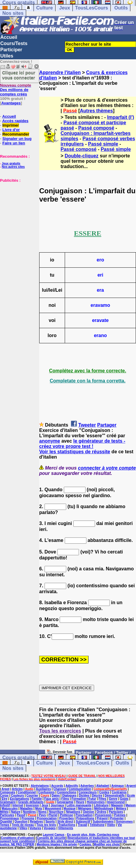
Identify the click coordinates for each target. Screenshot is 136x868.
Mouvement (53, 809)
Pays (42, 815)
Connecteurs (88, 792)
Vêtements (66, 828)
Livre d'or (11, 130)
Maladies (26, 809)
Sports (50, 822)
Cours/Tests (14, 43)
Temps (5, 825)
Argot (5, 789)
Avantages (11, 103)
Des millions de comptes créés (16, 90)
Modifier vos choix (107, 844)
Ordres (101, 812)
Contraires (119, 792)
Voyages (50, 828)
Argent (131, 786)
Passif (21, 815)
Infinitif (5, 805)
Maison (131, 805)
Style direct (65, 822)
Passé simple (103, 144)
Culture (45, 8)
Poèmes (120, 815)
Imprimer (11, 125)
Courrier (32, 796)
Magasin (117, 805)
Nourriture (56, 812)
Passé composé (96, 128)
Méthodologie (104, 809)
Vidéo (111, 825)
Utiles (7, 56)
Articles (17, 789)
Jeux (64, 8)
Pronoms (28, 818)
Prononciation (47, 818)
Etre (5, 799)
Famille (37, 799)
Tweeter (87, 425)
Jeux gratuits (11, 163)
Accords (57, 786)
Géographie (65, 802)
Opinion (88, 812)
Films (65, 799)
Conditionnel (27, 792)
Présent (102, 818)
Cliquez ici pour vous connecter (19, 75)
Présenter (117, 818)
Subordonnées (103, 822)
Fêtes (102, 799)
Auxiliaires (44, 789)
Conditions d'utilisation (17, 838)
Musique (70, 809)
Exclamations (19, 799)
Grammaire (8, 802)
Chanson (60, 789)
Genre (113, 799)
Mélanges (85, 809)
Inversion (32, 805)
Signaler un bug (17, 139)
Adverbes (87, 786)
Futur (92, 799)
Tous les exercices (60, 731)
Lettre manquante (79, 805)
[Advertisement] (18, 212)
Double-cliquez (82, 156)
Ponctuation (84, 815)
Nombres (29, 812)
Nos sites (13, 13)
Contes (104, 792)
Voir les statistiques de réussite (75, 452)
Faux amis (52, 799)
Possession (103, 815)
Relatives (37, 822)
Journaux (57, 805)
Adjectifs (72, 786)
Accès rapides (15, 121)
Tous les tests (46, 825)
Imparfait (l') (121, 117)
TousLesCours (92, 8)
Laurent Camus (54, 835)
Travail (83, 825)
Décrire (97, 796)
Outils (121, 8)
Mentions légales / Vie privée (57, 844)
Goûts (124, 799)
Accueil (9, 37)
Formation (79, 799)
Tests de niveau (23, 825)
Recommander (16, 134)
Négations (73, 812)
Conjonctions (67, 792)
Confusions (46, 792)
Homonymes (96, 802)
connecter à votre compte (107, 468)
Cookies (85, 844)
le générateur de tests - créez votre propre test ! (82, 444)
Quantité (6, 822)
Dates (56, 796)
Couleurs (17, 796)
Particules (7, 815)
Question (21, 822)
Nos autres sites (13, 167)
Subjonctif (83, 822)
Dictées (84, 796)
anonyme (50, 441)
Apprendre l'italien (60, 72)
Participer (11, 50)
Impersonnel (116, 802)
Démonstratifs (115, 796)
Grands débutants (31, 802)
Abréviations (40, 786)
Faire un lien (14, 143)
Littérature (101, 805)
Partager (107, 425)
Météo (4, 812)
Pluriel (53, 815)
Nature (16, 812)
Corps (4, 796)
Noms (42, 812)
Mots (38, 809)
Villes (23, 828)
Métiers (121, 809)
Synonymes (124, 822)
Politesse (67, 815)
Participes (116, 812)
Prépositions (85, 818)
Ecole (131, 796)
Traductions (67, 825)
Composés (8, 792)
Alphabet (103, 786)
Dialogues (69, 796)
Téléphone (97, 825)
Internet (18, 805)
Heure (80, 802)
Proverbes (67, 818)
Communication (80, 789)
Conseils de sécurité (51, 838)
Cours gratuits (19, 758)
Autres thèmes (96, 111)
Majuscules (10, 809)
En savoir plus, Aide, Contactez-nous (93, 835)
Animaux (118, 786)
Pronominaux (10, 818)
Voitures (35, 828)
